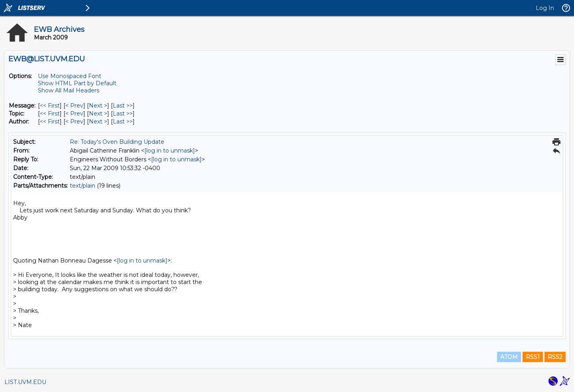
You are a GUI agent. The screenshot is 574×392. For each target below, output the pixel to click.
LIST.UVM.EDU (25, 382)
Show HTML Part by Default (77, 83)
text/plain (83, 186)
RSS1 (533, 357)
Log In (545, 8)
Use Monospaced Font (70, 76)
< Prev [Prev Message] (74, 106)
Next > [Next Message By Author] (98, 122)
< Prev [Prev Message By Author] (74, 122)
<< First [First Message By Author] (50, 122)
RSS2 (555, 357)
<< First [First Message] (50, 106)
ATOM (509, 357)
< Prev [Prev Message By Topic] (74, 114)
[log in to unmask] (170, 151)
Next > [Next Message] (98, 106)
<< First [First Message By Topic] (50, 114)
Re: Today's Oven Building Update (117, 142)
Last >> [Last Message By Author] (123, 122)
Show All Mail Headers (69, 90)
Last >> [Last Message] (123, 106)
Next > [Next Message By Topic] (98, 114)
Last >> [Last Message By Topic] (123, 114)
